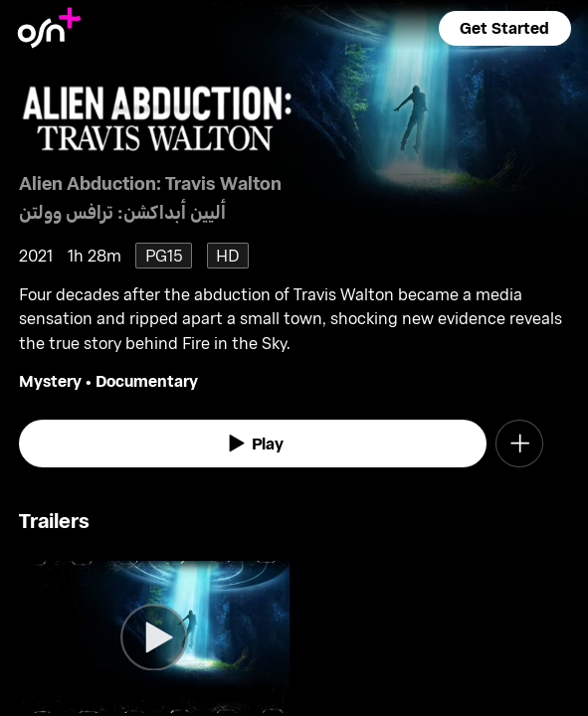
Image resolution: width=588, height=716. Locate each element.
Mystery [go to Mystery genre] (50, 380)
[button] (505, 28)
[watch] (252, 444)
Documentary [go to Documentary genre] (147, 380)
